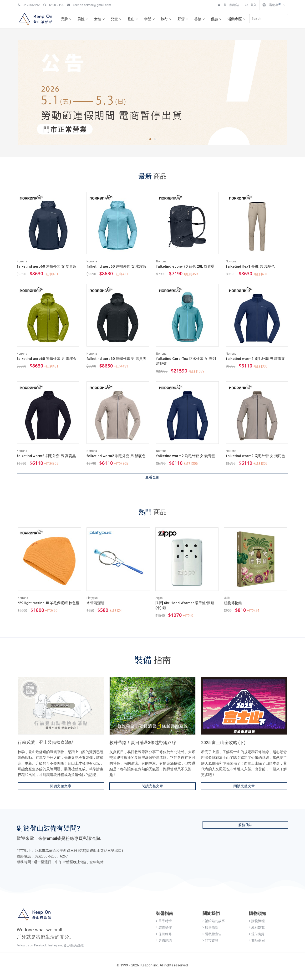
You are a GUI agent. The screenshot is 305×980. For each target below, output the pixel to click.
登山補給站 (228, 5)
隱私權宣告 (212, 934)
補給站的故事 (214, 921)
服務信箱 (245, 825)
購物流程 (257, 921)
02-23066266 (29, 5)
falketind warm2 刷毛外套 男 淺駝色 (116, 456)
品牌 (67, 19)
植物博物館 (233, 603)
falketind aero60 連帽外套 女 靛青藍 (47, 266)
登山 (133, 19)
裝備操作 (164, 927)
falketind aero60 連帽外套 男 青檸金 (47, 359)
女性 (100, 19)
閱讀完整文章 (61, 786)
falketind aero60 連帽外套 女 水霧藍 (116, 266)
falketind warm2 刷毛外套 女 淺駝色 (255, 456)
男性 (83, 19)
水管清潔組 (95, 603)
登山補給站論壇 (74, 945)
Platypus (92, 598)
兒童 (117, 19)
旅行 (167, 19)
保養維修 (164, 934)
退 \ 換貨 (257, 934)
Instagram (55, 945)
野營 (183, 19)
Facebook (40, 945)
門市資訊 (210, 940)
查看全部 (152, 477)
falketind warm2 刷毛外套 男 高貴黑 (46, 456)
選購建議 (164, 940)
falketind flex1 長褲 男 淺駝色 (250, 266)
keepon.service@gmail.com (89, 5)
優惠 (217, 19)
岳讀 (200, 19)
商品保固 (257, 940)
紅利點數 (257, 927)
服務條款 (210, 927)
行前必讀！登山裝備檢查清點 (46, 742)
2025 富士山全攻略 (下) (223, 743)
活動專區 (237, 19)
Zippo (159, 598)
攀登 (150, 19)
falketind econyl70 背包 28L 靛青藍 (185, 266)
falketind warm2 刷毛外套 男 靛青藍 (255, 359)
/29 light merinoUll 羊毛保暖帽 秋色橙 (48, 603)
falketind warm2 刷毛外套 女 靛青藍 (186, 456)
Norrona (22, 261)
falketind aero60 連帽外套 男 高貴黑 (116, 359)
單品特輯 (164, 921)
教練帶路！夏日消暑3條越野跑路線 (143, 743)
